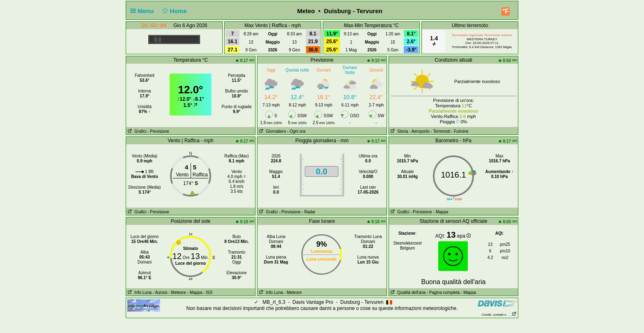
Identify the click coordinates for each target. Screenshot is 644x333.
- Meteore (177, 293)
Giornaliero (272, 131)
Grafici (136, 131)
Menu (144, 11)
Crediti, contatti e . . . (499, 315)
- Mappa (441, 212)
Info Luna (139, 293)
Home (174, 11)
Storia (398, 131)
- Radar (309, 212)
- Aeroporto (419, 131)
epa (464, 236)
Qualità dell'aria (407, 293)
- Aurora (160, 293)
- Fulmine (460, 131)
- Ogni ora (296, 131)
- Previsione (158, 131)
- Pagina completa (443, 293)
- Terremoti (441, 131)
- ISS (208, 293)
